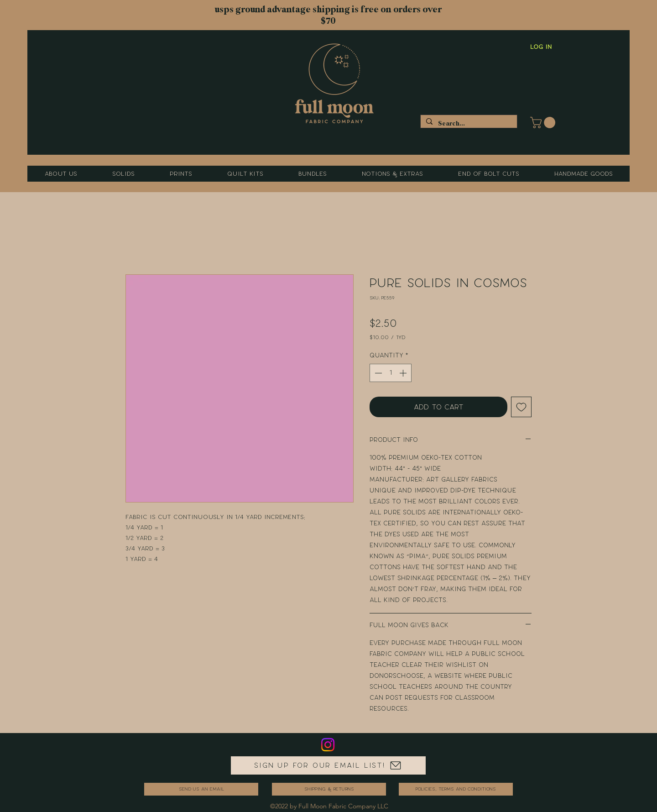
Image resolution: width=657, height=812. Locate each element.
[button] (544, 123)
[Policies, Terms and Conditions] (456, 789)
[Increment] (404, 373)
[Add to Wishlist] (521, 407)
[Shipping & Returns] (329, 789)
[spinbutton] (391, 373)
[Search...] (468, 123)
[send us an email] (201, 789)
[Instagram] (328, 745)
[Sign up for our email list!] (328, 765)
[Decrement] (377, 373)
